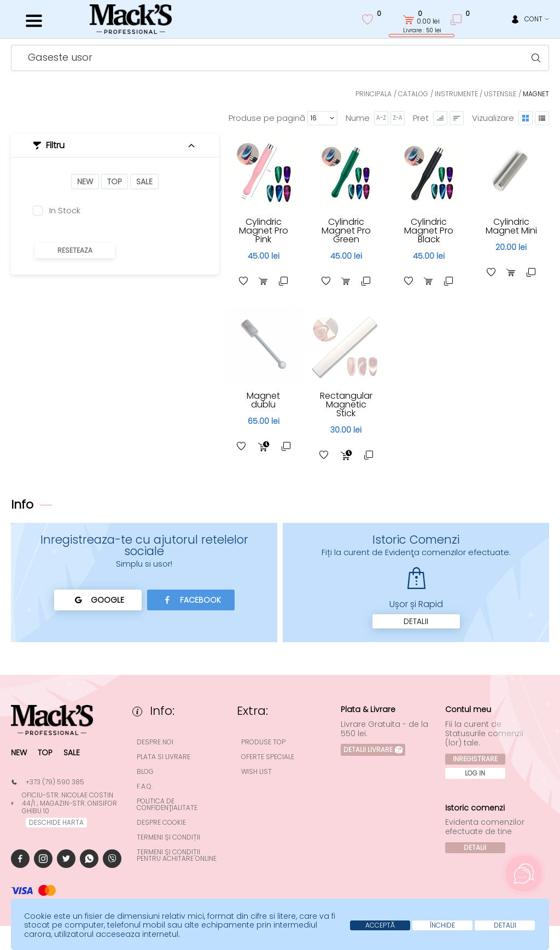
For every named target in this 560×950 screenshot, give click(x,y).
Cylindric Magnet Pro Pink (264, 231)
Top (115, 182)
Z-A (398, 118)
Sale (144, 182)
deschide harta (56, 822)
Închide (442, 925)
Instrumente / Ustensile (476, 94)
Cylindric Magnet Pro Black (429, 231)
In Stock (65, 211)
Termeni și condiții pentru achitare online (177, 855)
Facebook (191, 600)
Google (98, 600)
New (85, 182)
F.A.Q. (145, 786)
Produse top (263, 742)
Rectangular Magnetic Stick (346, 404)
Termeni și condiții (168, 837)
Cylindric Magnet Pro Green (346, 231)
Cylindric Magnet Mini (511, 226)
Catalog (413, 94)
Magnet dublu (263, 400)
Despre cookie (161, 823)
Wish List (256, 772)
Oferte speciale (268, 757)
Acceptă (380, 925)
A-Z (381, 118)
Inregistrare (475, 759)
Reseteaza (75, 250)
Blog (145, 772)
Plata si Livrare (164, 757)
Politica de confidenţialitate (167, 805)
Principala (374, 94)
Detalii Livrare (373, 750)
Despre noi (155, 742)
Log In (475, 773)
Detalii (416, 621)
